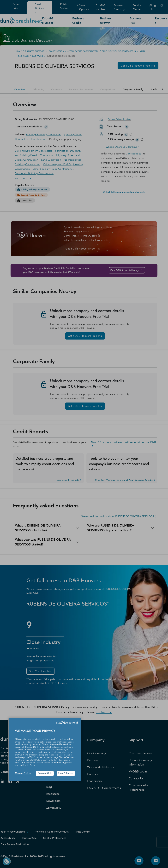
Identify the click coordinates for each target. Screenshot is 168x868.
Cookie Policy (29, 765)
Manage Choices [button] (23, 773)
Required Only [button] (45, 773)
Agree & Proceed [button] (66, 773)
